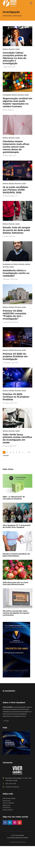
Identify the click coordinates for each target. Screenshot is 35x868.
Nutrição (11, 184)
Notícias (5, 49)
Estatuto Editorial (8, 810)
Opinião (28, 264)
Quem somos (6, 801)
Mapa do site (6, 805)
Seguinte (6, 456)
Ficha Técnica (7, 807)
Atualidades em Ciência (11, 264)
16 (29, 452)
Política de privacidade (9, 798)
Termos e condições (8, 803)
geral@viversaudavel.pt (12, 787)
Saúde (18, 49)
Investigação (7, 95)
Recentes (12, 49)
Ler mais (6, 721)
